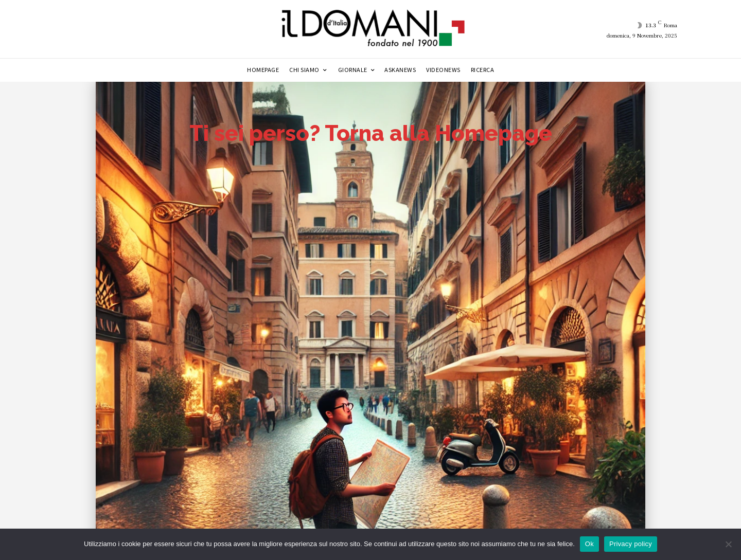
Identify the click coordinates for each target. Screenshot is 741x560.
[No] (728, 544)
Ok (589, 544)
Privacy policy (631, 544)
